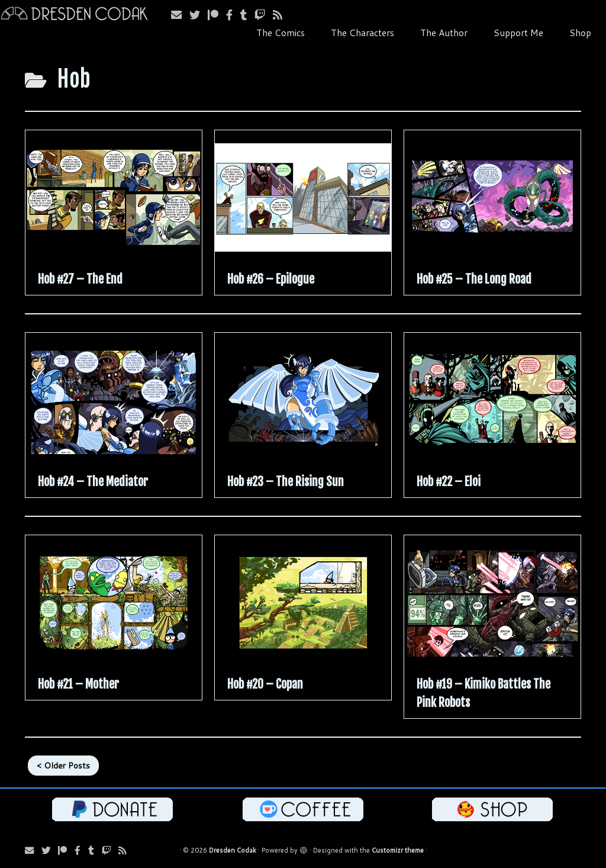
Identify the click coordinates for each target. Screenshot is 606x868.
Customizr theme (398, 850)
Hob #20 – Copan (265, 684)
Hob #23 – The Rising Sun (286, 482)
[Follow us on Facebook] (233, 15)
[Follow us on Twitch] (264, 15)
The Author (444, 33)
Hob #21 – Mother (78, 684)
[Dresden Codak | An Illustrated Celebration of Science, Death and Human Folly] (71, 15)
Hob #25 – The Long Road (474, 279)
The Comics (281, 33)
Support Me (518, 33)
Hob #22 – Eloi (449, 482)
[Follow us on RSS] (281, 15)
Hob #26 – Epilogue (271, 279)
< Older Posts (63, 766)
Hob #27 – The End (80, 279)
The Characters (362, 33)
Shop (580, 33)
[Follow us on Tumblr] (247, 15)
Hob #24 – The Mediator (93, 482)
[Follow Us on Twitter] (199, 15)
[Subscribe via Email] (180, 15)
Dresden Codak (233, 850)
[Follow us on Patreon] (217, 15)
